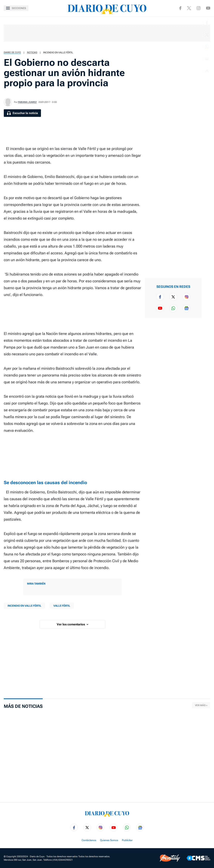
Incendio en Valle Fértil (58, 52)
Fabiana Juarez (27, 102)
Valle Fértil (62, 606)
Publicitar (127, 840)
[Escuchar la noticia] (22, 113)
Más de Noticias (23, 706)
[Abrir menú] (16, 8)
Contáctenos (89, 840)
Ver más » (201, 705)
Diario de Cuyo (12, 52)
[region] (107, 33)
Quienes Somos (109, 840)
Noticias (32, 52)
